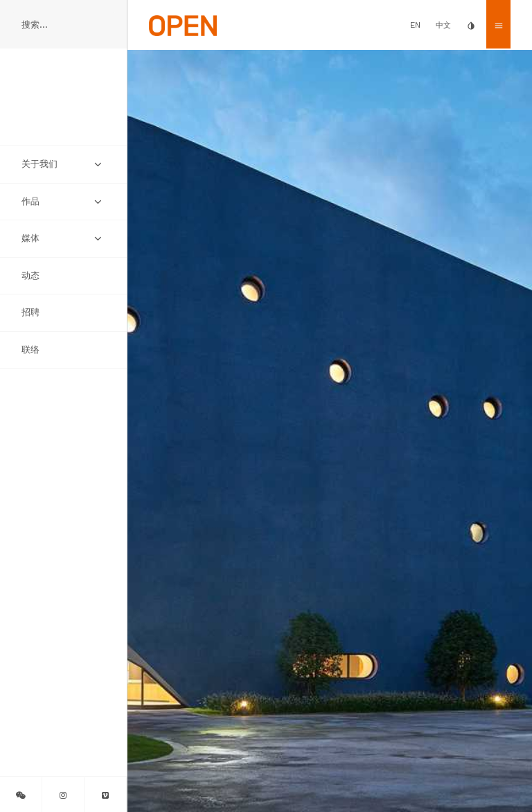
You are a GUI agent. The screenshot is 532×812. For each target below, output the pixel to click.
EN (415, 25)
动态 (30, 275)
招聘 (30, 312)
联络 (30, 350)
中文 (443, 25)
